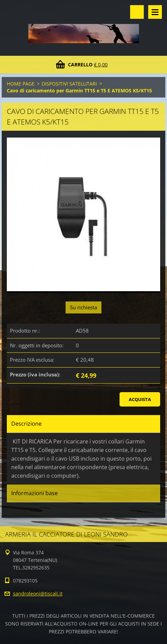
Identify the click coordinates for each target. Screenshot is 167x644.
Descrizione (26, 424)
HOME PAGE (21, 84)
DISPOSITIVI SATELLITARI (69, 84)
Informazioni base (34, 493)
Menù (155, 12)
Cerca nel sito (137, 12)
